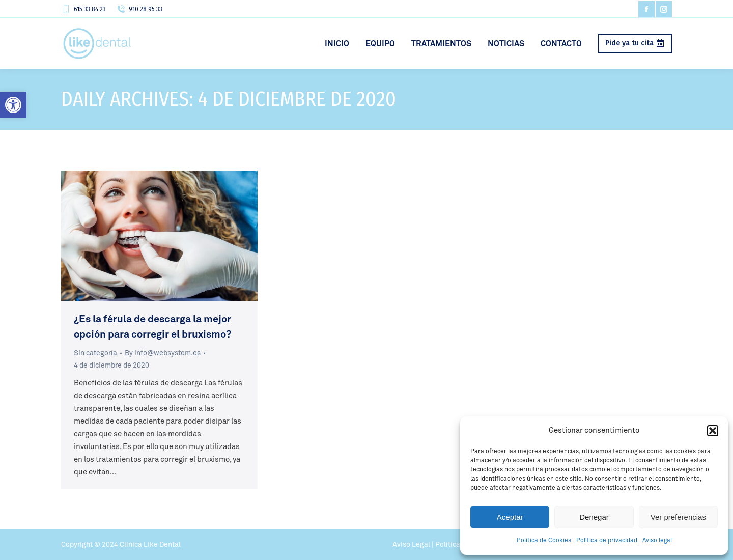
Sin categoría (95, 353)
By (163, 353)
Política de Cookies (544, 541)
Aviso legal (657, 541)
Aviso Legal (411, 545)
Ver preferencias (678, 517)
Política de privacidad (607, 541)
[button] (13, 105)
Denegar (594, 517)
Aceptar (510, 517)
